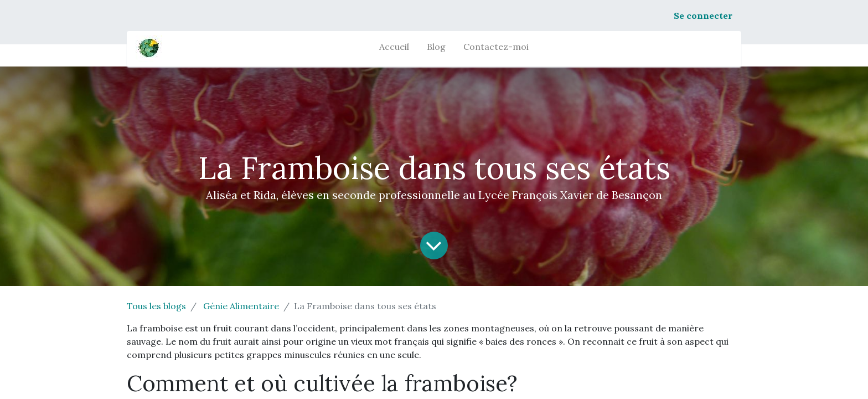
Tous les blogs (156, 306)
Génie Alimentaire (241, 306)
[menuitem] (394, 49)
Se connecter (703, 16)
